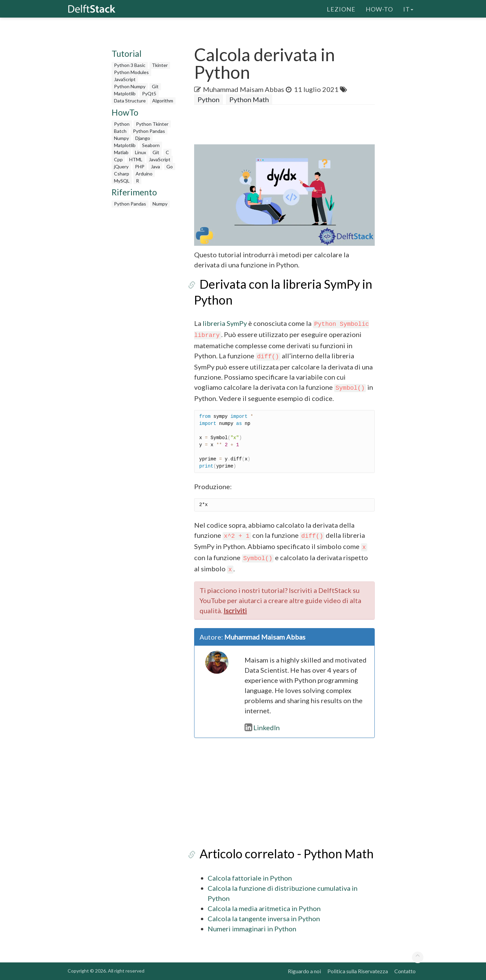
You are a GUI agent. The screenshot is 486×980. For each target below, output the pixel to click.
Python (122, 124)
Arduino (144, 174)
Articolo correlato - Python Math (281, 854)
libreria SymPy (225, 323)
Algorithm (163, 101)
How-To (379, 8)
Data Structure (130, 101)
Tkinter (160, 65)
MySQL (122, 181)
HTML (136, 159)
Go (170, 166)
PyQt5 (149, 93)
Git (155, 86)
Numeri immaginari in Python (252, 929)
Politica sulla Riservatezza (358, 971)
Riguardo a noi (304, 971)
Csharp (122, 174)
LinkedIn (262, 727)
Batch (120, 131)
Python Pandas (149, 131)
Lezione (341, 8)
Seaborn (151, 145)
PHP (140, 166)
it (408, 8)
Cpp (118, 159)
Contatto (405, 971)
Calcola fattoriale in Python (250, 878)
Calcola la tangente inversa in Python (264, 918)
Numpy (121, 138)
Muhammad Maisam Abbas (244, 89)
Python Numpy (130, 86)
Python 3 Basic (130, 65)
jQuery (121, 166)
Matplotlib (125, 93)
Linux (141, 152)
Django (143, 138)
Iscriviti (235, 611)
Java (155, 166)
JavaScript (125, 79)
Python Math (249, 99)
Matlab (121, 152)
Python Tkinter (152, 124)
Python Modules (131, 72)
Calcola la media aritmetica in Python (264, 908)
